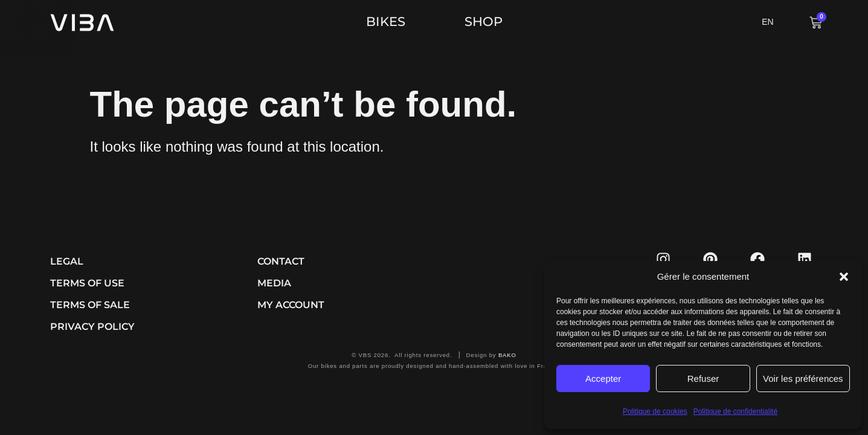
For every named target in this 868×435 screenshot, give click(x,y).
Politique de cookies (655, 411)
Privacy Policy (92, 327)
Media (274, 283)
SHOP (484, 21)
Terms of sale (90, 305)
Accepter (603, 379)
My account (291, 305)
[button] (844, 277)
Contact (281, 261)
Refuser (703, 379)
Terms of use (87, 283)
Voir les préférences (803, 379)
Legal (67, 261)
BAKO (507, 355)
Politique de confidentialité (735, 411)
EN (767, 22)
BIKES (389, 21)
